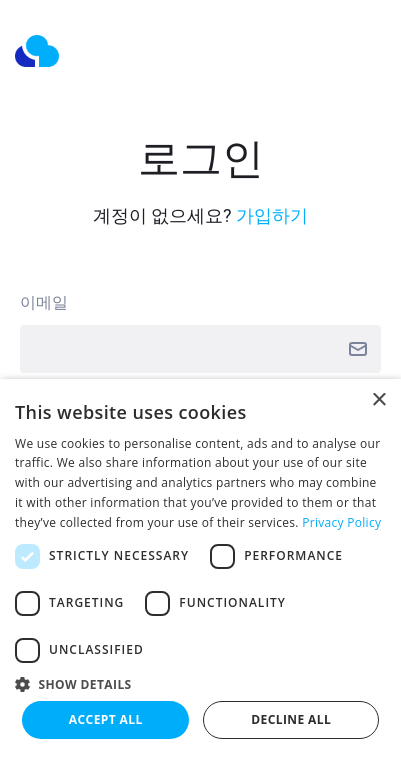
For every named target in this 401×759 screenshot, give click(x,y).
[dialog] (200, 569)
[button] (200, 683)
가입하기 (272, 215)
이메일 (44, 302)
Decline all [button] (291, 719)
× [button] (378, 400)
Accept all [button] (106, 719)
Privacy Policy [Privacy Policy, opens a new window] (341, 522)
